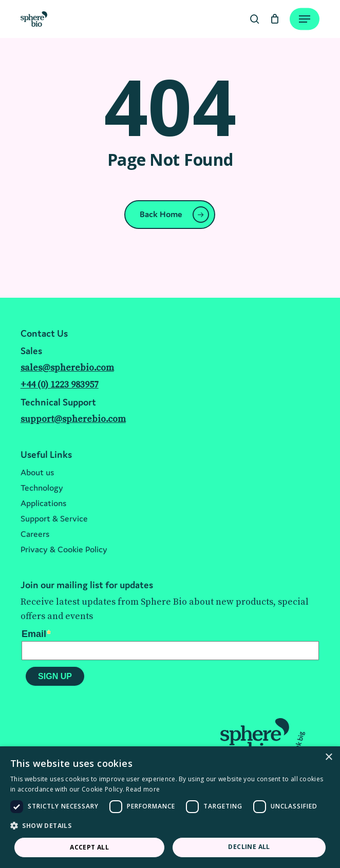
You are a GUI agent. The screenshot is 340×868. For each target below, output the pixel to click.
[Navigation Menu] (305, 19)
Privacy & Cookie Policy (64, 549)
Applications (43, 503)
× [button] (328, 757)
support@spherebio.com (73, 419)
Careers (35, 534)
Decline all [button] (249, 847)
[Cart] (275, 19)
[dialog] (170, 807)
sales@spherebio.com (67, 368)
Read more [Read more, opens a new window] (143, 789)
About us (37, 472)
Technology (42, 488)
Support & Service (54, 518)
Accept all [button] (89, 847)
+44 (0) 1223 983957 (60, 385)
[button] (170, 826)
